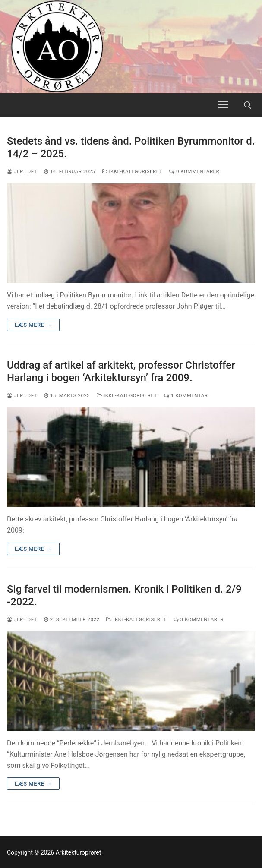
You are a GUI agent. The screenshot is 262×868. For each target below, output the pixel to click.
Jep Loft (22, 171)
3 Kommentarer (199, 619)
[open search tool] (248, 105)
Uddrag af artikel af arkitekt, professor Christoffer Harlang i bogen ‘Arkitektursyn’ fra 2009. (121, 371)
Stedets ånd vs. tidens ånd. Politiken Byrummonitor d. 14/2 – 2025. (131, 147)
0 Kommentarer (194, 171)
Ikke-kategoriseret (133, 171)
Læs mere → (33, 325)
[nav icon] (223, 105)
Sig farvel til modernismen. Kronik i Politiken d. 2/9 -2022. (124, 595)
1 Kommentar (186, 395)
